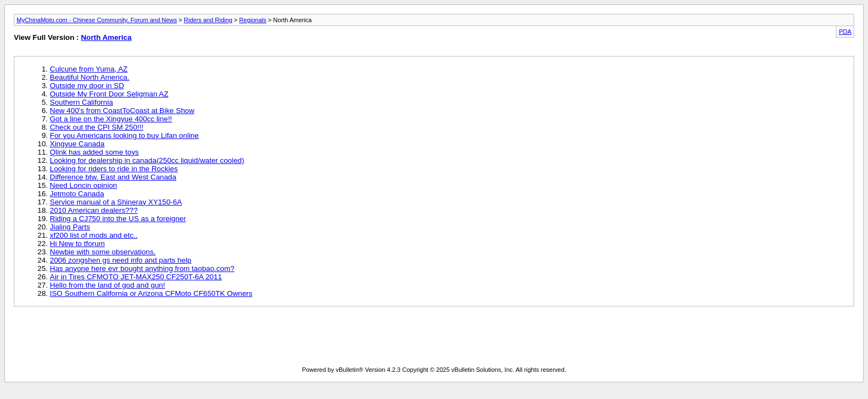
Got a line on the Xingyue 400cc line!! (111, 119)
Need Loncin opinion (84, 185)
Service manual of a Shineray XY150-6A (116, 202)
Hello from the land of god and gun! (107, 285)
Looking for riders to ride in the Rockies (114, 169)
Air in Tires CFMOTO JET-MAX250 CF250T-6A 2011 (136, 277)
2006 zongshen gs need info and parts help (121, 260)
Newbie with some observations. (103, 252)
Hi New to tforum (77, 244)
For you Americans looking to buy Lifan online (124, 135)
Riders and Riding (208, 20)
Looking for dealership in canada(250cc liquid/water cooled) (147, 160)
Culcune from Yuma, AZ (89, 69)
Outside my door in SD (87, 86)
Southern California (81, 102)
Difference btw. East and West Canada (113, 177)
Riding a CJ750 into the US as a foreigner (118, 219)
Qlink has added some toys (94, 152)
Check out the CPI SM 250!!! (97, 127)
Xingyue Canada (77, 144)
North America (106, 37)
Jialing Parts (70, 227)
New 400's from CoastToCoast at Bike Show (122, 111)
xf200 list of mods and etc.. (94, 235)
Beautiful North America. (90, 77)
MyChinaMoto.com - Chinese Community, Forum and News (97, 20)
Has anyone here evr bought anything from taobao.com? (142, 268)
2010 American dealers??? (94, 210)
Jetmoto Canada (77, 194)
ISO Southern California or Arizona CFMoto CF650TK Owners (151, 293)
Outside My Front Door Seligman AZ (109, 94)
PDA (845, 32)
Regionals (253, 20)
